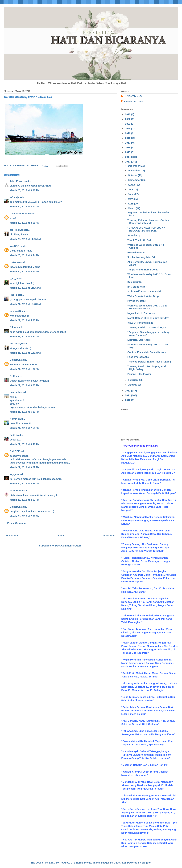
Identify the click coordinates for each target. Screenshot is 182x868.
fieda (13, 435)
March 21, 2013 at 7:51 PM (25, 428)
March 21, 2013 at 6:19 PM (25, 412)
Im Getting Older (137, 287)
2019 (128, 133)
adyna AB (15, 311)
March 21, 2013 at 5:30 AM (25, 320)
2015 (128, 152)
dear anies (16, 392)
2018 (128, 138)
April (131, 204)
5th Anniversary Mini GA (141, 257)
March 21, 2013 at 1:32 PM (25, 369)
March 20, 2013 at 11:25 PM (25, 288)
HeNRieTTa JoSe (133, 96)
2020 (128, 129)
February (134, 380)
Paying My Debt (136, 301)
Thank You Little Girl (139, 240)
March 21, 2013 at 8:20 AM (25, 337)
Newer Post (13, 536)
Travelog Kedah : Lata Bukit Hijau (147, 327)
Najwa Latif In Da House (141, 313)
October (133, 175)
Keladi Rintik (135, 282)
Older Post (109, 536)
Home (61, 536)
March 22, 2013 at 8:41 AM (25, 444)
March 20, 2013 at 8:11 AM (25, 190)
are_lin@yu (16, 230)
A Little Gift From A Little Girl (144, 291)
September (135, 180)
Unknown (15, 262)
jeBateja (14, 197)
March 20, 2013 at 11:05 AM (25, 239)
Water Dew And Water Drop (143, 296)
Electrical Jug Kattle (139, 340)
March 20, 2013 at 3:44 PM (25, 255)
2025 (128, 114)
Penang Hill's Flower (139, 374)
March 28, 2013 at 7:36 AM (25, 516)
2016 (128, 147)
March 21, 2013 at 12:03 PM (25, 353)
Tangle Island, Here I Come (143, 270)
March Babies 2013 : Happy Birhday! (148, 318)
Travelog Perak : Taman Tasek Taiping (149, 362)
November (134, 171)
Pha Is (13, 295)
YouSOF (14, 246)
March (132, 208)
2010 (128, 400)
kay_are (14, 474)
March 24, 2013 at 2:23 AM (25, 484)
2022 (128, 119)
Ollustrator (120, 863)
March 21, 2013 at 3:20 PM (25, 385)
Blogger (146, 863)
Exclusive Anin (136, 253)
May (131, 199)
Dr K (12, 376)
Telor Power (17, 181)
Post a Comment (17, 523)
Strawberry (134, 235)
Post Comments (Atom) (69, 546)
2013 (128, 162)
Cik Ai (13, 327)
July (131, 189)
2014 (128, 157)
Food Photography (138, 357)
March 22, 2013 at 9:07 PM (25, 467)
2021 (128, 124)
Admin (13, 419)
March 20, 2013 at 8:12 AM (25, 207)
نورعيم (13, 279)
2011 (128, 395)
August (132, 185)
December (134, 166)
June (131, 194)
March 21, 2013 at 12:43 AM (25, 304)
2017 (128, 143)
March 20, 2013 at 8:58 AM (25, 223)
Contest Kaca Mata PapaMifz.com (147, 352)
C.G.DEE (15, 451)
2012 (128, 391)
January (133, 385)
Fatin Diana (16, 491)
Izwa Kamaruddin (20, 214)
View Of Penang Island (140, 323)
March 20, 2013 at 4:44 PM (25, 272)
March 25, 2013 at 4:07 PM (25, 500)
